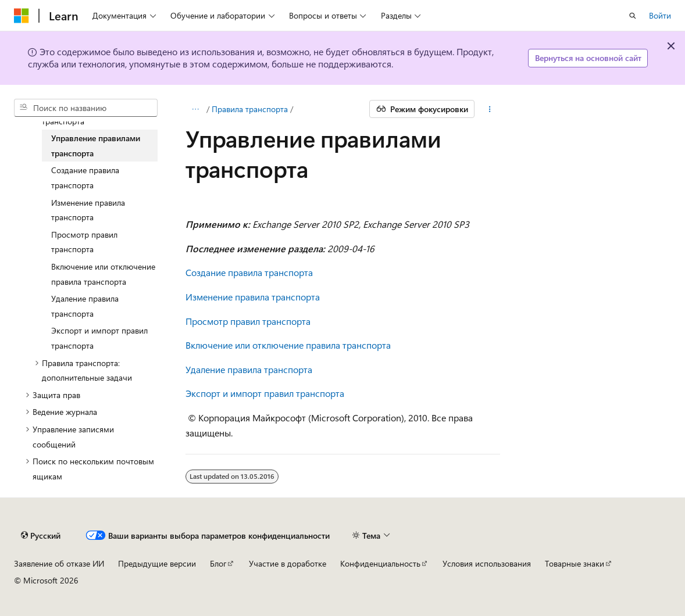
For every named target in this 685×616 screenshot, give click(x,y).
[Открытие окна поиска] (633, 16)
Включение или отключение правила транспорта (288, 345)
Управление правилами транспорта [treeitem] (96, 146)
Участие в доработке (288, 563)
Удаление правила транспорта (249, 369)
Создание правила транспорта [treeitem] (85, 178)
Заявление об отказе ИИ (59, 563)
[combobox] (86, 108)
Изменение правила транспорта (253, 297)
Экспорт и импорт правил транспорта (265, 393)
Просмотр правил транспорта (248, 321)
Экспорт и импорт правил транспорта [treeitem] (99, 338)
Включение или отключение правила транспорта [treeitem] (103, 274)
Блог (218, 563)
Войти (660, 15)
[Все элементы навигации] (196, 109)
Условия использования (487, 563)
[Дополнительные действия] (489, 109)
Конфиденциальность (380, 563)
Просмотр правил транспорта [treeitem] (84, 242)
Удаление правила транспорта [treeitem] (85, 306)
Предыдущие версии (157, 563)
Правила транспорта (250, 109)
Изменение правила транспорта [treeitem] (88, 210)
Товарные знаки (575, 563)
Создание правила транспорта (249, 272)
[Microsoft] (22, 16)
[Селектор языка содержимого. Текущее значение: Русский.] (41, 535)
